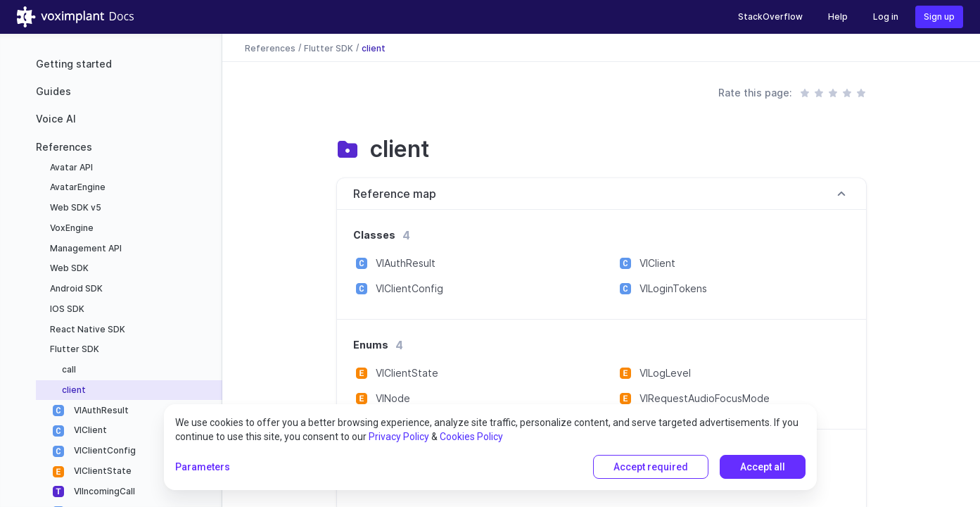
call (68, 369)
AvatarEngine (77, 187)
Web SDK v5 (75, 207)
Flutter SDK (74, 349)
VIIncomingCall (103, 491)
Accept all (763, 467)
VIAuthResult (100, 410)
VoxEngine (71, 228)
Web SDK (68, 268)
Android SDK (75, 288)
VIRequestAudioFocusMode (705, 398)
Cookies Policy (471, 437)
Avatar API (70, 167)
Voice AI (56, 119)
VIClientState (102, 471)
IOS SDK (66, 309)
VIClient (89, 430)
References (64, 147)
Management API (85, 248)
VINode (393, 398)
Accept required (651, 467)
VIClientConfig (104, 450)
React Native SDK (87, 329)
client (73, 390)
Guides (53, 91)
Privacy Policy (399, 437)
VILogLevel (665, 373)
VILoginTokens (673, 288)
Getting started (74, 64)
